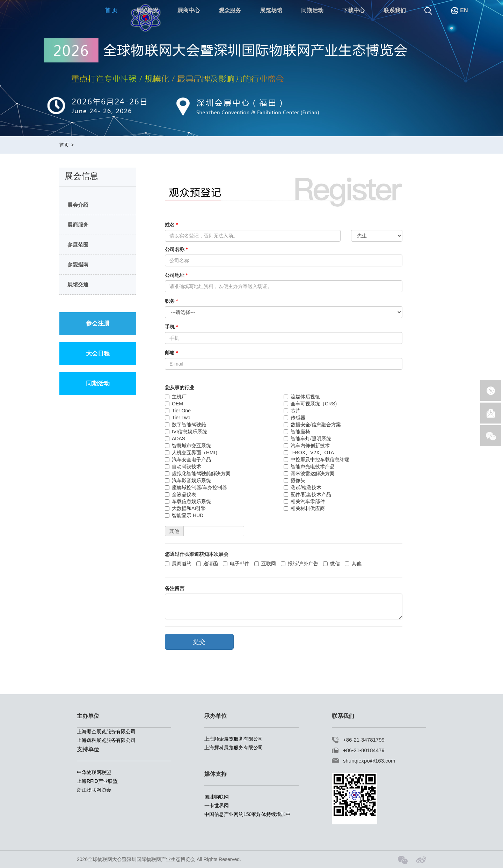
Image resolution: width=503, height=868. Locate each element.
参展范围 (76, 245)
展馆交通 (76, 284)
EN (459, 10)
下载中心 (353, 10)
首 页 (111, 10)
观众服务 (230, 10)
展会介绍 (76, 205)
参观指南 (76, 264)
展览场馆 (271, 10)
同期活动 (312, 10)
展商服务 (76, 225)
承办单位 (216, 716)
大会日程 (98, 354)
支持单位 (88, 749)
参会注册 (98, 323)
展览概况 (147, 10)
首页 (64, 145)
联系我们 (395, 10)
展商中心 (189, 10)
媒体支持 (216, 774)
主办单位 (88, 716)
